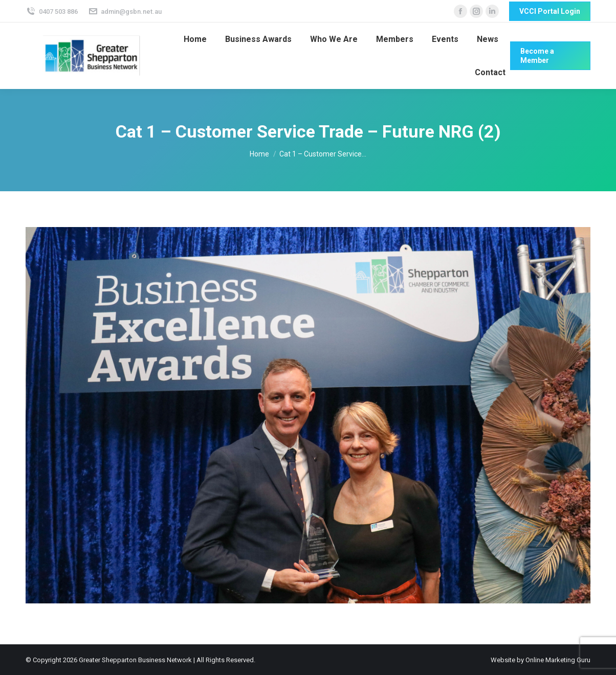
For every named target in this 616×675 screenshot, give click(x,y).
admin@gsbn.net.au (125, 12)
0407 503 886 (52, 12)
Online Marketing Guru (558, 660)
